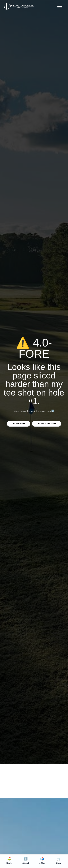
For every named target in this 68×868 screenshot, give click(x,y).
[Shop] (59, 861)
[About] (26, 861)
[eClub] (42, 861)
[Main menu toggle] (60, 6)
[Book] (9, 861)
